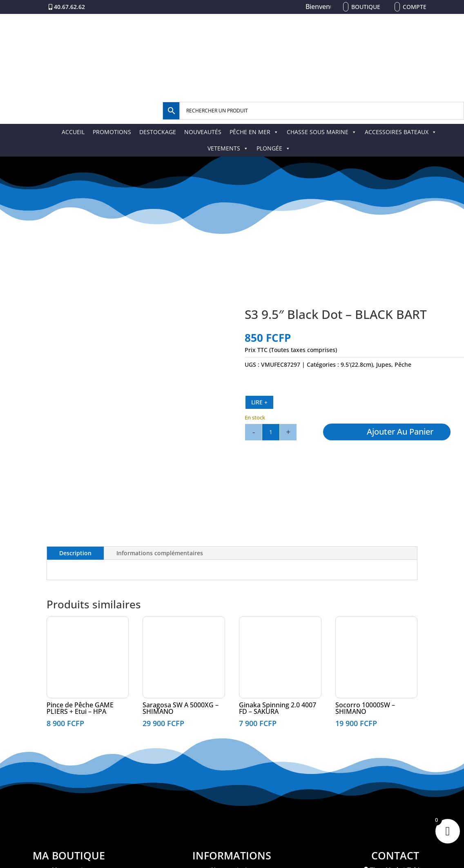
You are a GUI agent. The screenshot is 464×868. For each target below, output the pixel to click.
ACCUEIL (73, 132)
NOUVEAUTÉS (203, 132)
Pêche (403, 364)
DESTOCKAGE (158, 132)
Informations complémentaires (160, 553)
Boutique (366, 7)
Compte (415, 7)
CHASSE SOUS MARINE (322, 132)
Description (75, 553)
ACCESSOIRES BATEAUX (401, 132)
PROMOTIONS (112, 132)
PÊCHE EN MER (254, 132)
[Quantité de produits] (271, 432)
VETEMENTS (228, 148)
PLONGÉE (273, 148)
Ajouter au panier (400, 432)
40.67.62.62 (69, 7)
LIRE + (259, 402)
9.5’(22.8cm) (357, 364)
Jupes (384, 364)
